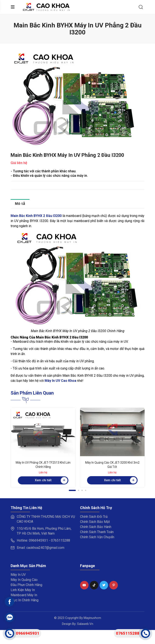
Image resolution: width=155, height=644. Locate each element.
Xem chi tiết (51, 480)
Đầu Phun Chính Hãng (26, 585)
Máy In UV (18, 575)
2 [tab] (79, 490)
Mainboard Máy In (24, 595)
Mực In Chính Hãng (25, 600)
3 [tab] (82, 490)
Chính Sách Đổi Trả (94, 517)
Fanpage (86, 574)
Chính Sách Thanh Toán (97, 532)
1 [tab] (72, 490)
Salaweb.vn (85, 624)
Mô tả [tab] (20, 204)
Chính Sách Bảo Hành (96, 527)
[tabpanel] (43, 448)
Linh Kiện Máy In (23, 590)
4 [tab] (86, 490)
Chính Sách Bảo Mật (95, 522)
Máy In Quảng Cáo (24, 580)
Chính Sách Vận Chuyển (97, 537)
